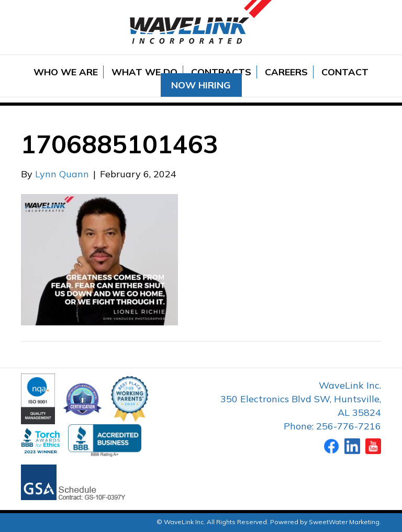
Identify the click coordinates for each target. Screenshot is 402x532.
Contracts (221, 72)
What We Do (144, 72)
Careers (286, 72)
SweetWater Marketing (344, 522)
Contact (345, 72)
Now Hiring (201, 85)
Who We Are (66, 72)
